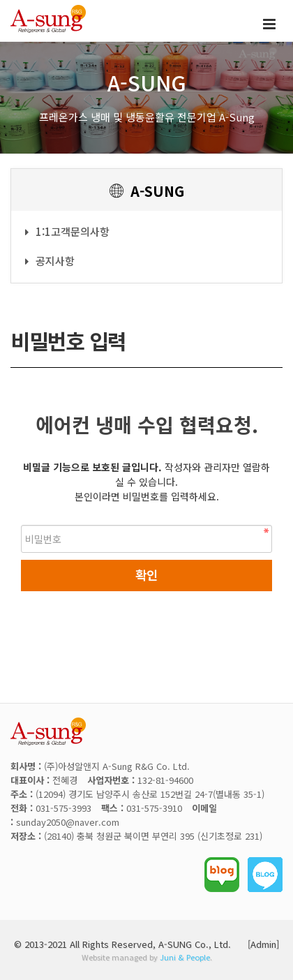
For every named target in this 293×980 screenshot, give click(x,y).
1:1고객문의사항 (67, 231)
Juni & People (185, 957)
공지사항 (50, 261)
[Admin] (263, 944)
